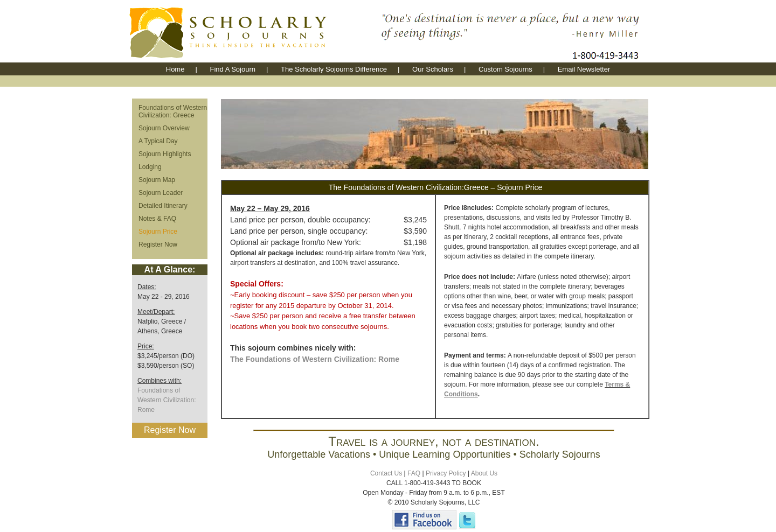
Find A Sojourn (233, 69)
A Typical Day (158, 141)
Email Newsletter (584, 69)
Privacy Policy (446, 473)
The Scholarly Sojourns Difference (334, 69)
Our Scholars (433, 69)
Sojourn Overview (164, 128)
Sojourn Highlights (165, 154)
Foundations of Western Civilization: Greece (173, 111)
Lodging (150, 167)
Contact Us (386, 473)
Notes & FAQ (157, 219)
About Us (484, 473)
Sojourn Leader (161, 193)
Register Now (158, 244)
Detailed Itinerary (163, 206)
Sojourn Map (157, 180)
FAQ (414, 473)
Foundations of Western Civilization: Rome (167, 400)
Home (175, 69)
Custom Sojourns (505, 69)
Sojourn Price (158, 232)
